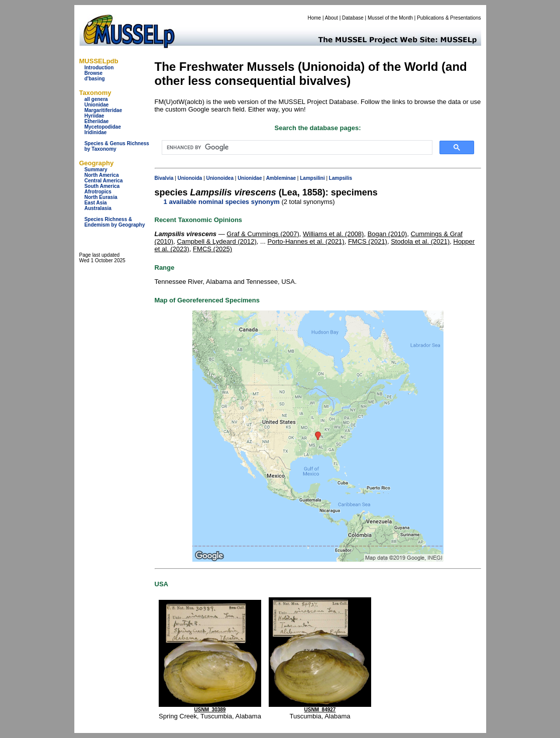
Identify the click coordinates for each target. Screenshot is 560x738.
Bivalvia (164, 178)
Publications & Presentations (449, 18)
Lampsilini (312, 178)
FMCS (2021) (368, 241)
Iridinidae (95, 132)
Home (314, 18)
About (331, 18)
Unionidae (96, 105)
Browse (93, 73)
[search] (296, 148)
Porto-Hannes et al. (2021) (306, 241)
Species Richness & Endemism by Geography (115, 222)
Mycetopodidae (103, 127)
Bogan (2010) (387, 234)
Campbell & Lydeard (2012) (217, 241)
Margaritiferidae (103, 110)
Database (353, 18)
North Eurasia (101, 197)
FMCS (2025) (212, 249)
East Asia (96, 203)
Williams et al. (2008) (333, 234)
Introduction (99, 68)
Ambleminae (281, 178)
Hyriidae (94, 116)
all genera (96, 99)
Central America (103, 181)
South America (102, 186)
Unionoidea (220, 178)
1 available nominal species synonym (222, 202)
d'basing (95, 79)
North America (102, 175)
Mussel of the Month (390, 18)
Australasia (98, 208)
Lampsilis (341, 178)
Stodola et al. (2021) (420, 241)
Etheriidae (96, 121)
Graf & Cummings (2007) (263, 234)
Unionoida (190, 178)
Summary (96, 170)
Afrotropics (98, 192)
